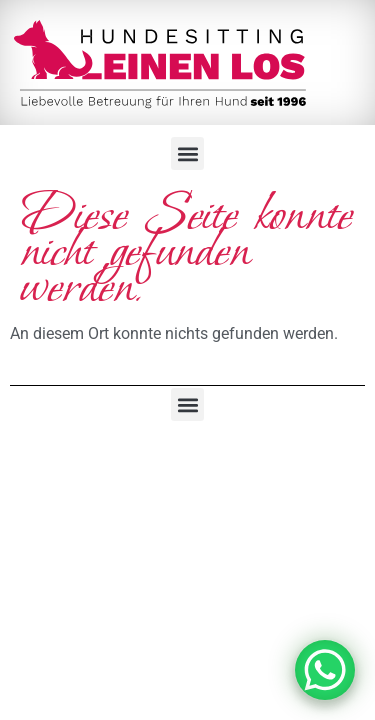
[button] (187, 153)
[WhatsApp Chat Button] (325, 670)
